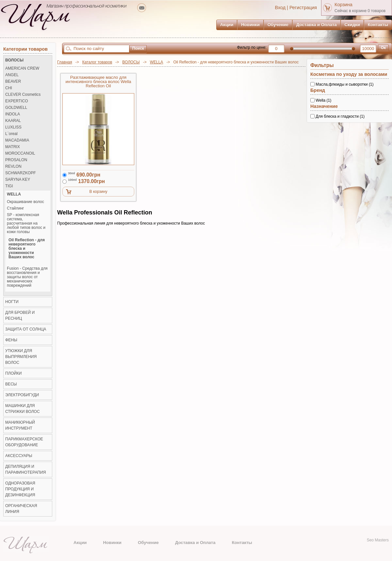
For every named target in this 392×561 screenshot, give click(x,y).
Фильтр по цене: (252, 47)
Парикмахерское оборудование (24, 442)
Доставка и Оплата (317, 25)
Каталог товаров (97, 62)
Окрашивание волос (25, 202)
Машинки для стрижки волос (23, 409)
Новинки (250, 25)
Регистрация (303, 8)
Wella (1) (323, 100)
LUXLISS (13, 127)
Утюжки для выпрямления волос (21, 357)
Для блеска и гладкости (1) (340, 116)
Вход (280, 8)
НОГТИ (12, 302)
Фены (11, 340)
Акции (227, 25)
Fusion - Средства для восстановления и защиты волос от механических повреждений (27, 277)
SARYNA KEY (18, 180)
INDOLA (13, 114)
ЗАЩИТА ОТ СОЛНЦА (26, 329)
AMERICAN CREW (22, 68)
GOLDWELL (16, 108)
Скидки (352, 25)
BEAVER (13, 82)
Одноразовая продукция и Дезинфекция (20, 489)
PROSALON (16, 160)
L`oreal (11, 134)
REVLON (13, 167)
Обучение (278, 25)
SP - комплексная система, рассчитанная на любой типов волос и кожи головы (26, 223)
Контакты (378, 25)
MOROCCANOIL (20, 153)
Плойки (13, 373)
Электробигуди (22, 395)
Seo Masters (378, 540)
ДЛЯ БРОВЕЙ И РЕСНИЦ (20, 315)
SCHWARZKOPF (21, 173)
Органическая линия (21, 509)
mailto (142, 8)
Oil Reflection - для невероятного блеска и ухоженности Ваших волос (27, 249)
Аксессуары (19, 456)
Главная (65, 62)
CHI (9, 88)
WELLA (157, 62)
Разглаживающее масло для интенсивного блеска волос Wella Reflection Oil (98, 82)
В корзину (98, 192)
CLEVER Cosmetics (23, 95)
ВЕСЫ (11, 384)
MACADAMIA (17, 140)
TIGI (9, 186)
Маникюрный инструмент (20, 425)
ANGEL (12, 75)
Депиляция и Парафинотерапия (25, 469)
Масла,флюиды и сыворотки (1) (344, 84)
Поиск (138, 48)
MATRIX (13, 147)
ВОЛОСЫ (131, 62)
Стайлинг (16, 208)
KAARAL (13, 121)
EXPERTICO (17, 101)
